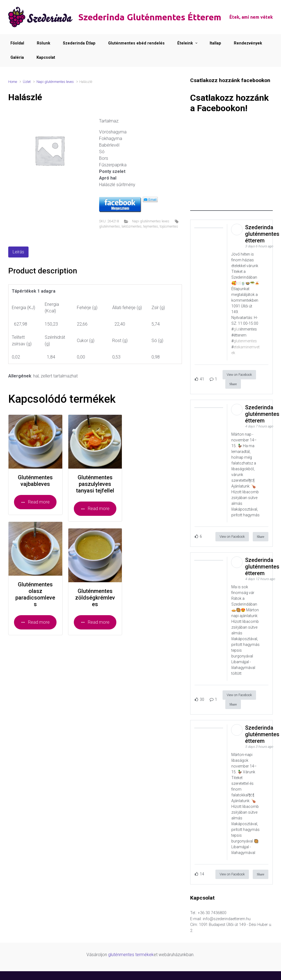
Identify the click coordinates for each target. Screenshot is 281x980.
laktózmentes (132, 226)
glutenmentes (245, 341)
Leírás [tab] (18, 252)
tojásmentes (169, 226)
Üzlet (27, 82)
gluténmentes (109, 226)
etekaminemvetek (245, 350)
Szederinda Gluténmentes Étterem (150, 17)
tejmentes (151, 226)
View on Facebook (239, 375)
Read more (35, 502)
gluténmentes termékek (131, 955)
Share (233, 384)
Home (13, 82)
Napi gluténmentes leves (55, 82)
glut (237, 329)
